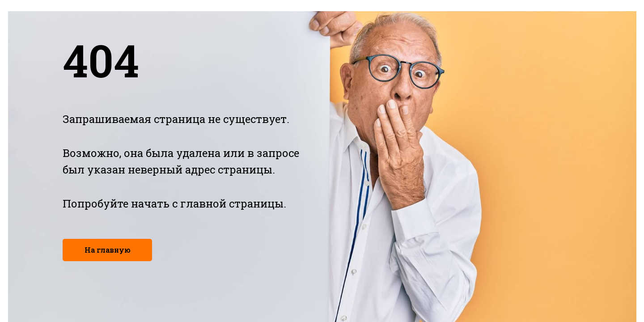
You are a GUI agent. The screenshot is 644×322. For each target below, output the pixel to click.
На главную (108, 250)
